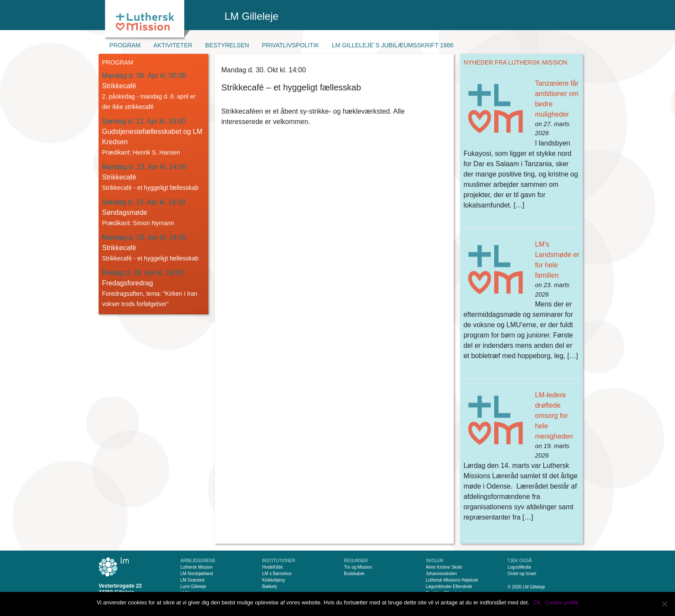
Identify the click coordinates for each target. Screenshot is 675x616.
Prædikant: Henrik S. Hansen (141, 152)
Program (125, 45)
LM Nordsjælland (197, 574)
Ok (537, 602)
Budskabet (354, 574)
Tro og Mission (358, 567)
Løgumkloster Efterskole (449, 587)
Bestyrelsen (227, 45)
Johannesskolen (441, 574)
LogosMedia (519, 567)
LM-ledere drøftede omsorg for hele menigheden (554, 416)
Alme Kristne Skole (444, 567)
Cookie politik (562, 602)
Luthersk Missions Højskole (452, 580)
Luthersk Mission (197, 567)
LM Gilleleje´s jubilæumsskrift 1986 (393, 45)
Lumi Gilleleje (193, 587)
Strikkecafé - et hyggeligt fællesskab (150, 188)
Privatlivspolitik (291, 45)
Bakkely (270, 587)
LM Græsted (192, 580)
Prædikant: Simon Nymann (138, 223)
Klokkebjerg (273, 580)
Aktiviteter (173, 45)
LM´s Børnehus (277, 574)
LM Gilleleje (252, 16)
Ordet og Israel (522, 574)
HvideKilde (272, 567)
